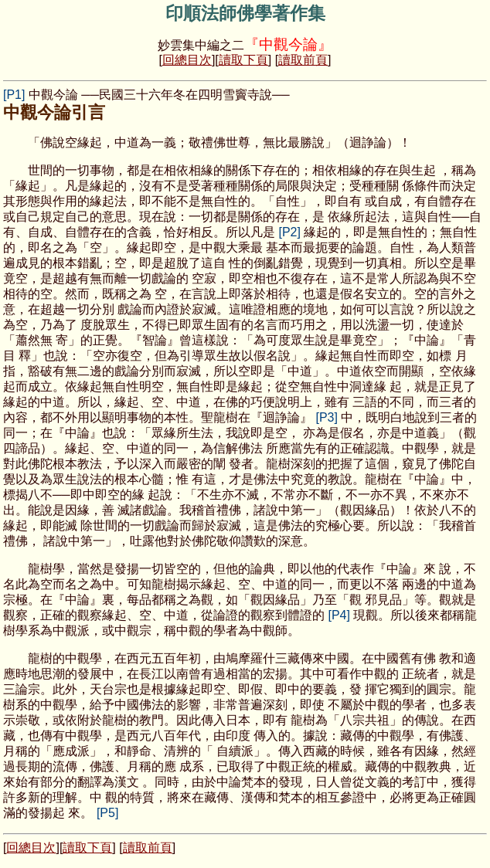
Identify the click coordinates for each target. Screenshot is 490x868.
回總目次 (187, 60)
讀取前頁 (303, 60)
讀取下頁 (243, 60)
